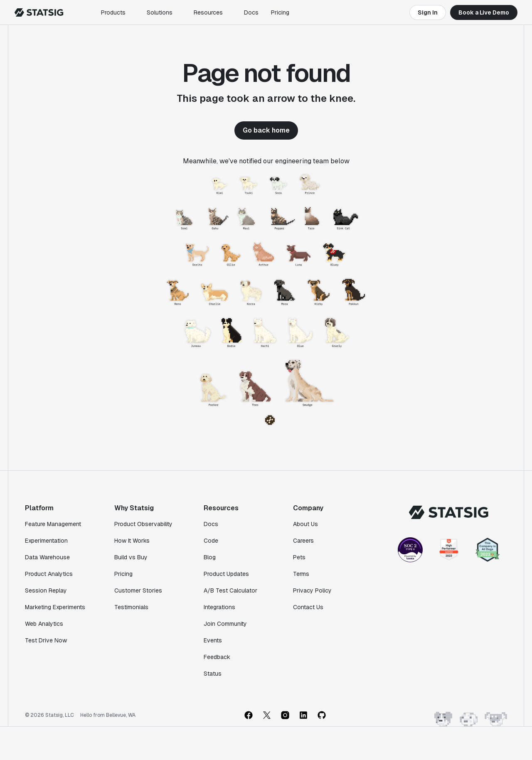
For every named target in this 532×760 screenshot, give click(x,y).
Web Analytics (44, 624)
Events (213, 640)
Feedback (217, 657)
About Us (305, 524)
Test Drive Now (46, 640)
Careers (303, 541)
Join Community (225, 624)
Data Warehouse (47, 557)
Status (213, 674)
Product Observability (143, 524)
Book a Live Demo (484, 12)
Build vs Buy (131, 557)
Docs (251, 12)
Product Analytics (49, 574)
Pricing (280, 12)
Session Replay (46, 590)
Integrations (219, 607)
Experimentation (46, 541)
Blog (210, 557)
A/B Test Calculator (230, 590)
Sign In (428, 12)
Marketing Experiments (55, 607)
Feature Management (53, 524)
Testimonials (131, 607)
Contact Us (308, 607)
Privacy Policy (312, 590)
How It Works (132, 541)
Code (211, 541)
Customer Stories (138, 590)
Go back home (266, 130)
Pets (299, 557)
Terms (301, 574)
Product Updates (226, 574)
